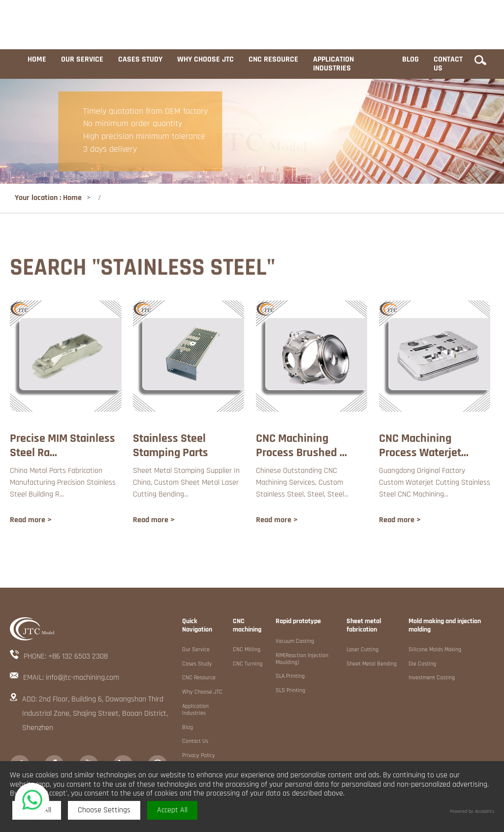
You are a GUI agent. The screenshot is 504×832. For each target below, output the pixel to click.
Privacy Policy (199, 756)
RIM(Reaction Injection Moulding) (302, 659)
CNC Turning (248, 664)
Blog (410, 59)
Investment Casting (432, 678)
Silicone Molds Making (435, 650)
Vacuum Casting (295, 641)
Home (37, 59)
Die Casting (422, 664)
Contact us (448, 64)
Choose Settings (104, 810)
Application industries (333, 64)
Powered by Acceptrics (472, 812)
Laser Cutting (362, 650)
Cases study (140, 59)
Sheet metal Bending (372, 664)
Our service (82, 59)
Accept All (172, 810)
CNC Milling (247, 650)
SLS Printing (290, 691)
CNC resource (273, 59)
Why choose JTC (205, 59)
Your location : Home (48, 198)
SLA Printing (290, 676)
